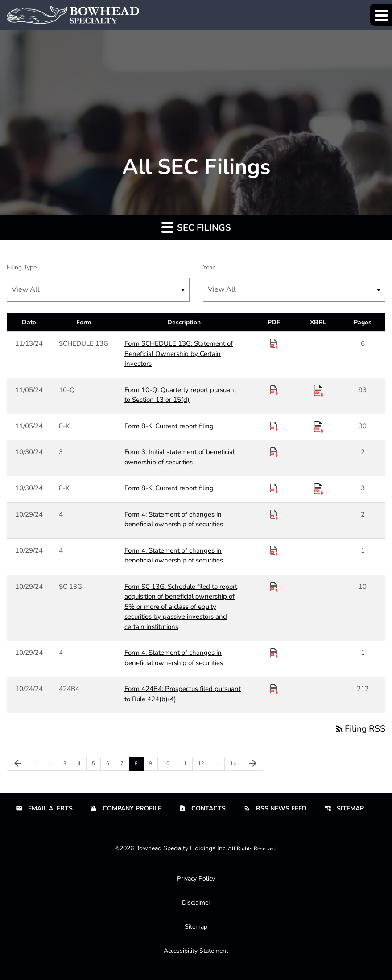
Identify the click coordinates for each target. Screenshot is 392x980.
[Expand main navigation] (381, 15)
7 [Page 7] (125, 764)
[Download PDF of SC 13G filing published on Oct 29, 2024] (274, 587)
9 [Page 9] (153, 764)
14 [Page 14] (235, 764)
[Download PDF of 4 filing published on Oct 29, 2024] (274, 515)
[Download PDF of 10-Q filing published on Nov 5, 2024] (274, 390)
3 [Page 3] (68, 764)
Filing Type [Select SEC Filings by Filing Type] (22, 267)
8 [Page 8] (139, 764)
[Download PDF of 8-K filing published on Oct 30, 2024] (274, 488)
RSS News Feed (275, 809)
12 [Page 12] (203, 764)
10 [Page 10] (168, 764)
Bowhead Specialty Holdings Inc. (181, 849)
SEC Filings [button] (196, 227)
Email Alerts (44, 809)
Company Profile (126, 809)
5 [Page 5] (96, 764)
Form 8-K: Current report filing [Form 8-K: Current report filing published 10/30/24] (169, 488)
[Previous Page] (18, 764)
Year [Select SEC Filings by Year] (209, 267)
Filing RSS (359, 729)
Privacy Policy (196, 879)
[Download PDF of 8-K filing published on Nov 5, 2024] (274, 426)
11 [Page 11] (186, 764)
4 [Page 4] (82, 764)
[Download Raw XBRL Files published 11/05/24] (318, 390)
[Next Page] (253, 764)
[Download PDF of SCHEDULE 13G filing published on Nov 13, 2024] (274, 344)
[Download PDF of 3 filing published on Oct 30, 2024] (274, 452)
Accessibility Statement (196, 951)
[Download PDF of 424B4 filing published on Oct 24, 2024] (274, 689)
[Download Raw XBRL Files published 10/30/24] (318, 488)
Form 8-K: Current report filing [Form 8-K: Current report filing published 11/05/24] (169, 426)
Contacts (202, 809)
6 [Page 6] (110, 764)
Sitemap (344, 809)
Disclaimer (196, 903)
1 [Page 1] (39, 764)
